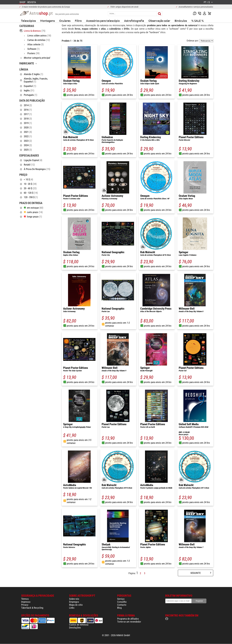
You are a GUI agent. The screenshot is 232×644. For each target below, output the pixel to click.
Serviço (121, 599)
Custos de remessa (79, 625)
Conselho (122, 602)
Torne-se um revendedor (129, 622)
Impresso (26, 602)
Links (72, 608)
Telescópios (28, 21)
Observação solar (159, 21)
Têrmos (25, 599)
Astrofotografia (134, 21)
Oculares (65, 21)
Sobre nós (74, 599)
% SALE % (198, 21)
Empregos (74, 602)
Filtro (78, 21)
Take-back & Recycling (32, 608)
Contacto (122, 605)
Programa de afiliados (128, 619)
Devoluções (75, 628)
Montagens (47, 21)
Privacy (25, 605)
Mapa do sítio (76, 605)
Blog (119, 608)
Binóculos (181, 21)
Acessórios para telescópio (103, 21)
